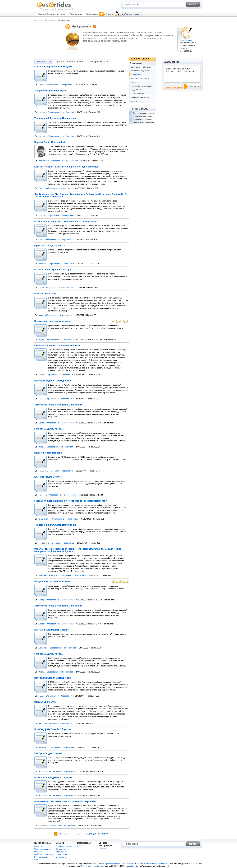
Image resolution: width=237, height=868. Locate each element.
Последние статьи (64, 846)
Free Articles (130, 866)
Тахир (41, 288)
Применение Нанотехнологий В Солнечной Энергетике (65, 801)
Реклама (103, 849)
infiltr (40, 240)
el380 (41, 399)
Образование (50, 20)
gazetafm (42, 825)
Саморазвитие (138, 94)
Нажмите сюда (187, 40)
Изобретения (67, 85)
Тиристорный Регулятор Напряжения (55, 118)
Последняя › (104, 834)
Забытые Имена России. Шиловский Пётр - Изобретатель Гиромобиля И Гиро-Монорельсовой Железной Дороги (78, 550)
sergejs (41, 339)
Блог (37, 860)
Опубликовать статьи (44, 854)
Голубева (42, 495)
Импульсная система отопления (52, 321)
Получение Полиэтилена (48, 453)
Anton (41, 85)
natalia (41, 375)
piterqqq (42, 112)
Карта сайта (61, 857)
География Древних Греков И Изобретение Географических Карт (71, 501)
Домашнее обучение (140, 71)
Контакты (39, 846)
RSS (79, 846)
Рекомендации (41, 857)
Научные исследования (142, 86)
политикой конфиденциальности (153, 864)
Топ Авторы (76, 14)
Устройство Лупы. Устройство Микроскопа (58, 405)
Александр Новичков (48, 575)
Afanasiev (43, 648)
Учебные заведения (140, 97)
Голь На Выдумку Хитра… (49, 429)
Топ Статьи (92, 14)
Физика (134, 101)
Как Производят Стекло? (48, 477)
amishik (42, 216)
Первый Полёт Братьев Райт (50, 142)
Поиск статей (62, 855)
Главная (38, 20)
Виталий (42, 747)
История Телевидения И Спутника (53, 777)
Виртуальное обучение (141, 67)
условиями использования (118, 864)
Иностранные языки (140, 78)
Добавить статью (131, 14)
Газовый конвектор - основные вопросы (57, 346)
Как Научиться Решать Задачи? (52, 630)
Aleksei (41, 423)
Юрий (41, 188)
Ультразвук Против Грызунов (51, 91)
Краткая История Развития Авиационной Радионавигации (67, 167)
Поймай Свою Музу (45, 294)
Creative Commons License (92, 866)
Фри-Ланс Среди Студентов (50, 246)
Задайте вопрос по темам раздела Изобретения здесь (182, 74)
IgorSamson (44, 161)
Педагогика (136, 90)
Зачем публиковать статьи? (52, 14)
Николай (42, 264)
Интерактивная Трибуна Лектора (53, 270)
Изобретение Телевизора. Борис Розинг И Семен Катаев (66, 222)
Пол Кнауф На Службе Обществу (53, 729)
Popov (41, 447)
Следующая (90, 834)
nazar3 (41, 471)
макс (40, 315)
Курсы (134, 82)
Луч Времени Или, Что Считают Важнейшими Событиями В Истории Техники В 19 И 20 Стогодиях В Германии (81, 195)
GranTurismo (44, 519)
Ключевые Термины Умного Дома (53, 67)
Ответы (109, 14)
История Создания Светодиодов (53, 381)
